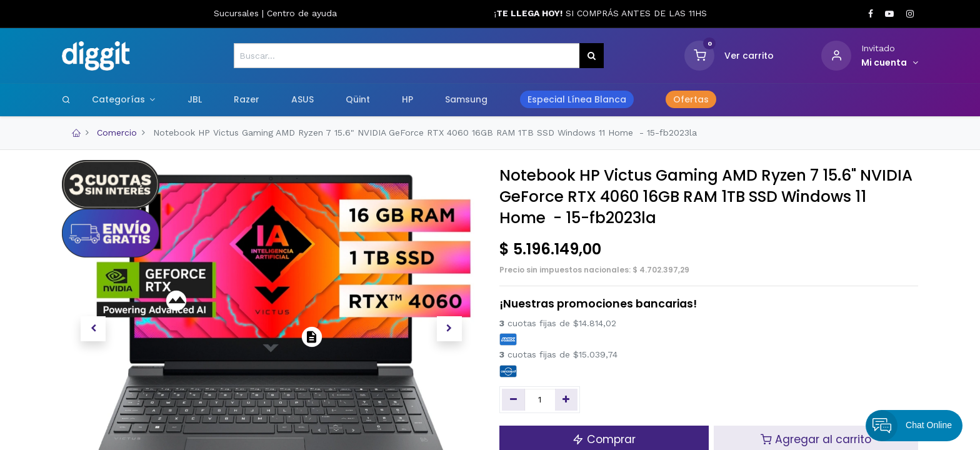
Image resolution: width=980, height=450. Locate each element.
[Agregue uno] (567, 400)
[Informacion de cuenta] (890, 63)
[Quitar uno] (513, 400)
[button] (93, 329)
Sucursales (238, 13)
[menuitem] (194, 100)
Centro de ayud (299, 13)
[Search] (66, 99)
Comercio (117, 132)
